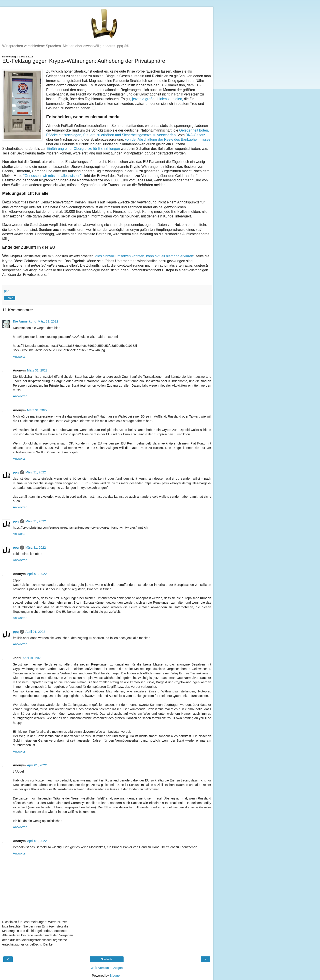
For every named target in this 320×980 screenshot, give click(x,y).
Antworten (20, 357)
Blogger (115, 976)
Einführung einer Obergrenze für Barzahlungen (83, 149)
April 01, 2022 (37, 574)
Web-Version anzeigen (107, 968)
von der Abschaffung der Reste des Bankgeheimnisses (168, 139)
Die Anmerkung (25, 321)
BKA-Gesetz (195, 135)
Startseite (107, 959)
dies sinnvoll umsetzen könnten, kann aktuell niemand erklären (144, 256)
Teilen (10, 298)
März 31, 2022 (48, 321)
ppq (16, 472)
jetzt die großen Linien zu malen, (157, 99)
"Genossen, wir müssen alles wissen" (52, 176)
